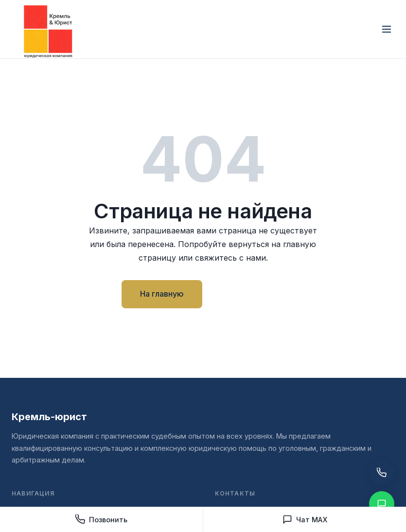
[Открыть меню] (387, 29)
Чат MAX (305, 519)
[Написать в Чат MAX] (382, 504)
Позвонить (101, 519)
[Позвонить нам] (382, 473)
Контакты (247, 294)
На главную (162, 294)
